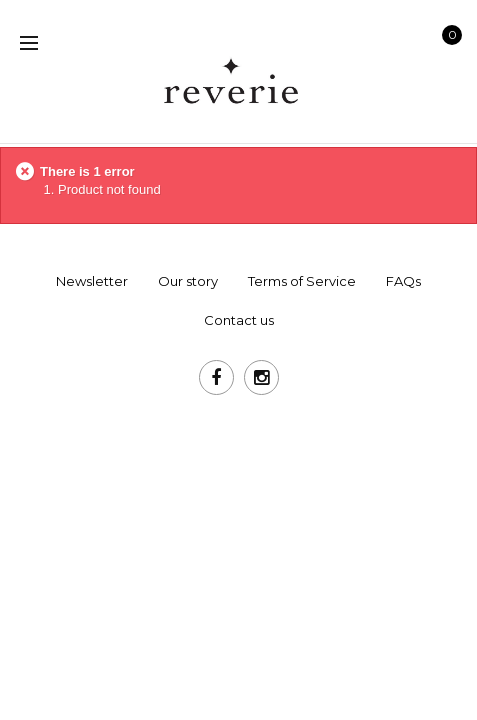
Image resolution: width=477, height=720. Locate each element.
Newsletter (92, 281)
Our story (188, 281)
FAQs (403, 281)
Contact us (239, 320)
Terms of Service (302, 281)
